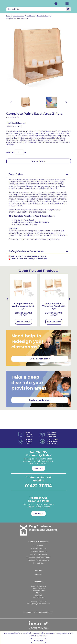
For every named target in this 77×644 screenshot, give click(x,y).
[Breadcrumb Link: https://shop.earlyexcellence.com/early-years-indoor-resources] (18, 16)
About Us (39, 574)
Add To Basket (39, 161)
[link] (37, 91)
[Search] (36, 9)
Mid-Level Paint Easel (24, 220)
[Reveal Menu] (67, 3)
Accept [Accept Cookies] (39, 640)
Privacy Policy (39, 563)
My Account (39, 545)
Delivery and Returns (39, 551)
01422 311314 (39, 486)
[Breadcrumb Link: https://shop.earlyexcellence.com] (8, 16)
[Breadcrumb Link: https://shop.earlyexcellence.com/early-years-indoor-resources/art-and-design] (31, 16)
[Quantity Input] (19, 152)
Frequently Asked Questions (39, 560)
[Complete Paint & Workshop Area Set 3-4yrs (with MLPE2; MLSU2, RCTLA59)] (54, 288)
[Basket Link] (50, 3)
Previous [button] (11, 102)
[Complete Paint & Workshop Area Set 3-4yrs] (54, 309)
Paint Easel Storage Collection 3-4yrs (31, 222)
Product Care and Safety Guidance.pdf (28, 259)
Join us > (39, 468)
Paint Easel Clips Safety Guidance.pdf (27, 256)
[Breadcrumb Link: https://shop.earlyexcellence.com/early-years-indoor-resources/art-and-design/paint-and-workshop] (43, 16)
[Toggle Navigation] (67, 3)
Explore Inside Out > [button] (40, 400)
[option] (39, 56)
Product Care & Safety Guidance (39, 557)
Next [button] (66, 102)
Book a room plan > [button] (40, 359)
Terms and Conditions (39, 548)
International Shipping (39, 554)
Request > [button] (39, 514)
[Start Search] (68, 9)
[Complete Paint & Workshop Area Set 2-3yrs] (24, 309)
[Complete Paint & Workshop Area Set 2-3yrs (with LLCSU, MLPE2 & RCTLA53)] (24, 288)
